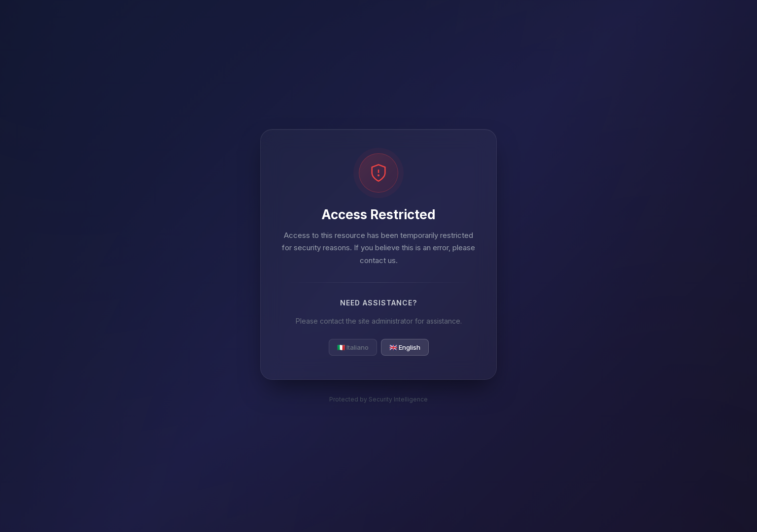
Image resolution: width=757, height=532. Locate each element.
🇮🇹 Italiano (353, 347)
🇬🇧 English (405, 347)
